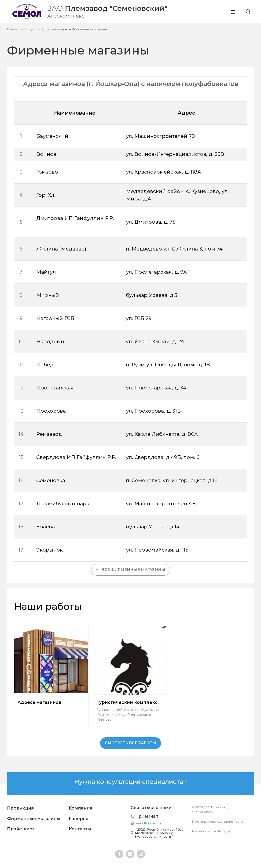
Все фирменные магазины (131, 570)
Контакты (80, 829)
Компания (81, 808)
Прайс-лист (21, 829)
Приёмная (147, 816)
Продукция (20, 808)
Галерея (79, 819)
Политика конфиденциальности (217, 821)
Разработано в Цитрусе (211, 831)
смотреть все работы (131, 743)
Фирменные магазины (34, 819)
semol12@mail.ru (148, 823)
